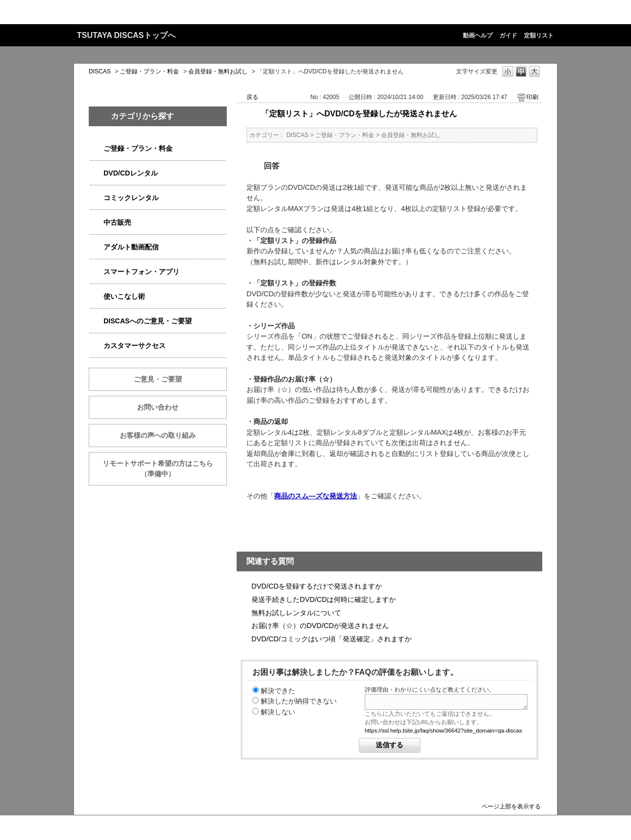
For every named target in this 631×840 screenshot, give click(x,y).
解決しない (278, 712)
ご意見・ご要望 (158, 379)
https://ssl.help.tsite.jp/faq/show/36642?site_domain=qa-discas (443, 731)
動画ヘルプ (478, 35)
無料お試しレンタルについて (296, 613)
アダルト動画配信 (131, 247)
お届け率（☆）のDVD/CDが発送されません (320, 626)
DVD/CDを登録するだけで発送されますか (317, 586)
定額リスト (539, 35)
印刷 (532, 97)
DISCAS (100, 71)
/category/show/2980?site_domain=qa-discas (97, 173)
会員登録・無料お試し (218, 71)
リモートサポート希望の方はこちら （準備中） (165, 469)
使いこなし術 (124, 296)
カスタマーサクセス (135, 346)
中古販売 (117, 222)
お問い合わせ (158, 407)
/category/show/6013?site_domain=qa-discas (97, 223)
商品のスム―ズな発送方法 (315, 496)
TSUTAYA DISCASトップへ (126, 35)
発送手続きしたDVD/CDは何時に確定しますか (324, 599)
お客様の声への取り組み (158, 435)
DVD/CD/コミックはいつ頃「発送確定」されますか (332, 639)
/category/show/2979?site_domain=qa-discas (97, 149)
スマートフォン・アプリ (141, 272)
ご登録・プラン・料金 (149, 71)
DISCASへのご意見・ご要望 (148, 321)
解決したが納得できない (299, 701)
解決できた (278, 691)
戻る (252, 97)
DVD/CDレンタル (131, 173)
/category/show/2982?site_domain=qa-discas (97, 272)
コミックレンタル (131, 198)
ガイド (508, 35)
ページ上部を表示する (511, 806)
